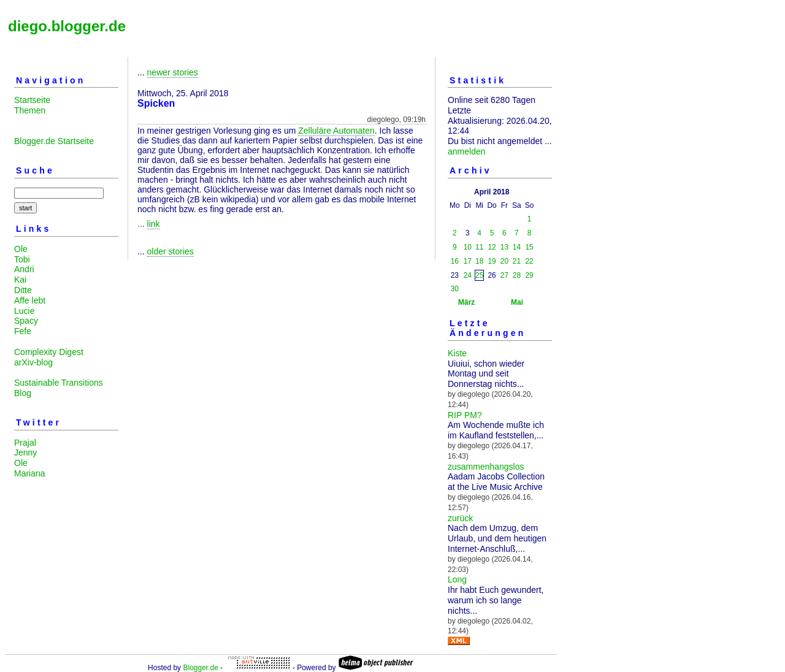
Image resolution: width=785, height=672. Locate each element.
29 (529, 275)
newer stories (173, 72)
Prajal (25, 443)
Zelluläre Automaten (336, 131)
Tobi (22, 259)
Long (457, 579)
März (466, 302)
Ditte (23, 290)
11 (479, 247)
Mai (517, 302)
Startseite (32, 100)
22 (529, 261)
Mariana (30, 473)
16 (455, 261)
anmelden (467, 151)
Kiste (457, 353)
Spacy (26, 321)
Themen (30, 110)
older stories (170, 251)
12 (492, 247)
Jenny (25, 452)
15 (529, 247)
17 (468, 261)
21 (517, 261)
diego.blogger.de (67, 26)
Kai (20, 280)
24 (468, 275)
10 (468, 247)
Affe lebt (30, 300)
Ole (21, 249)
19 (492, 261)
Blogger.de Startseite (54, 141)
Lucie (24, 311)
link (154, 224)
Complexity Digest (49, 352)
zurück (460, 518)
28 (517, 275)
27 (504, 275)
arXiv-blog (33, 362)
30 (455, 289)
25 (479, 275)
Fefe (23, 331)
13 (504, 247)
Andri (24, 269)
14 (517, 247)
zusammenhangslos (486, 467)
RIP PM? (465, 415)
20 (504, 261)
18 (479, 261)
